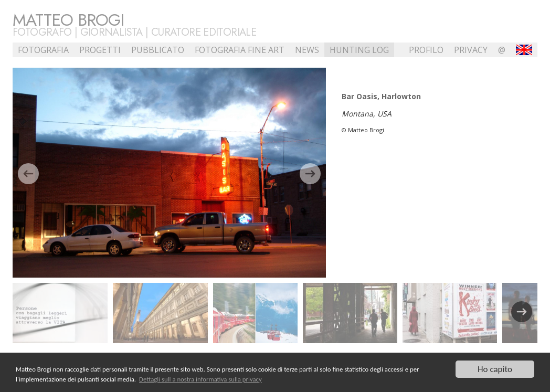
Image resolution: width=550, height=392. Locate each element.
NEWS (307, 50)
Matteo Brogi (68, 20)
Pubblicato (158, 50)
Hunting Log (359, 50)
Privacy (471, 50)
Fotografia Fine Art (240, 50)
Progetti (100, 50)
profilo (426, 50)
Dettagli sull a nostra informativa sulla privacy (200, 380)
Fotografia (43, 50)
